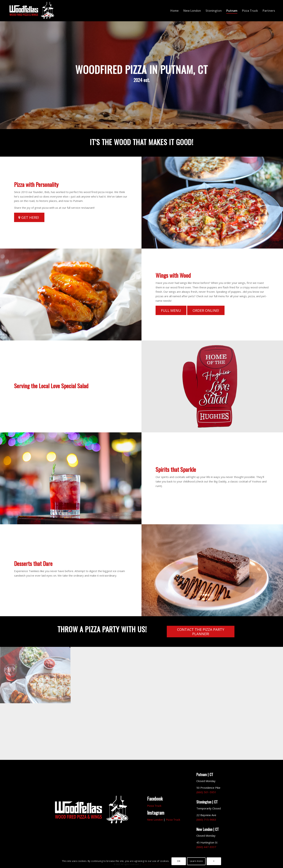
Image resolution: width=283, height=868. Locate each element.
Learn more (196, 861)
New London (155, 820)
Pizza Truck (154, 806)
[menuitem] (175, 11)
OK (179, 861)
